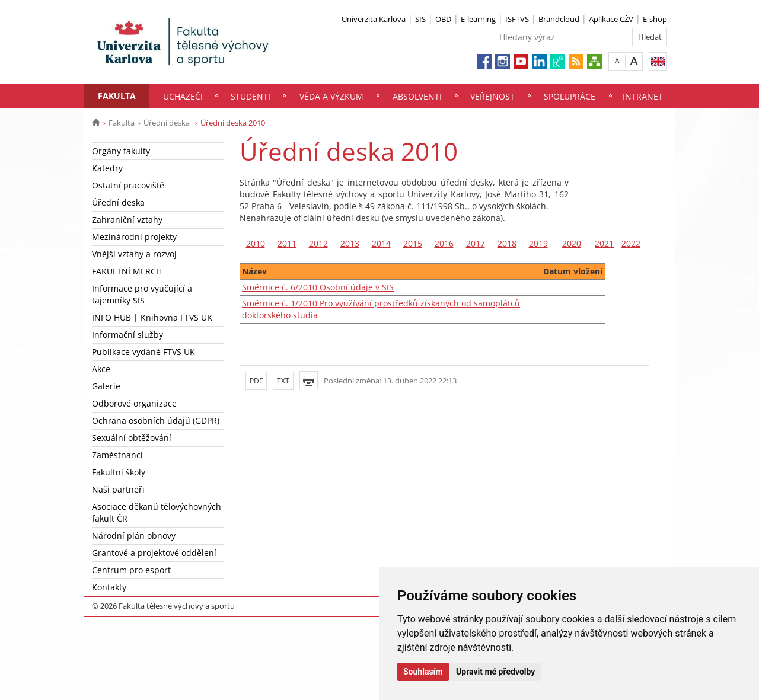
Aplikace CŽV (611, 19)
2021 (604, 243)
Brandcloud (559, 19)
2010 (256, 243)
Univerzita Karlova (374, 19)
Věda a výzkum (331, 96)
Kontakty (109, 587)
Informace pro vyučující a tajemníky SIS (142, 294)
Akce (101, 369)
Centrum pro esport (131, 570)
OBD (443, 19)
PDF (256, 381)
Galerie (106, 386)
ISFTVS (517, 19)
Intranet (643, 96)
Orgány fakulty (121, 151)
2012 (318, 243)
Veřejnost (492, 96)
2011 (287, 243)
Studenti (251, 96)
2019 (538, 243)
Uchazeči (183, 96)
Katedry (107, 168)
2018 (507, 243)
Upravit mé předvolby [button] (495, 672)
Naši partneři (118, 489)
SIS (420, 19)
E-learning (478, 19)
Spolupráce (570, 96)
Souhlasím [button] (423, 672)
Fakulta (117, 96)
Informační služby (127, 335)
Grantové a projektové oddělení (154, 553)
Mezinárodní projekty (134, 237)
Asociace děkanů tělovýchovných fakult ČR (157, 512)
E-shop (655, 19)
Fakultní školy (119, 472)
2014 (381, 243)
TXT (283, 381)
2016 (444, 243)
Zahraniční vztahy (127, 220)
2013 (350, 243)
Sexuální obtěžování (132, 438)
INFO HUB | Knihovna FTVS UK (152, 317)
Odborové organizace (134, 403)
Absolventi (417, 96)
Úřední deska (168, 123)
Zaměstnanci (117, 455)
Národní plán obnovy (134, 536)
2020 (572, 243)
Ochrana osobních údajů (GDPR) (156, 421)
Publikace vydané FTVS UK (143, 352)
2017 (476, 243)
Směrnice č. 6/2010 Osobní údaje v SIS (318, 287)
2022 (631, 243)
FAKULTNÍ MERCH (127, 271)
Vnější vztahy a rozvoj (134, 254)
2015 (413, 243)
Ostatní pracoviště (128, 185)
